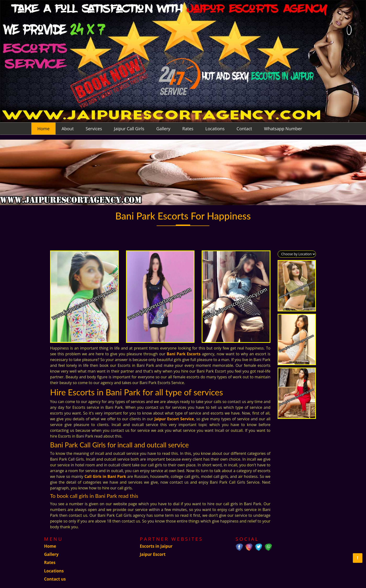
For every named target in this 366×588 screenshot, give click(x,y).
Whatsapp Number (283, 129)
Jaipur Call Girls (129, 129)
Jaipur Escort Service (174, 419)
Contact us (55, 579)
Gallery (163, 129)
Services (94, 129)
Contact (244, 129)
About (68, 129)
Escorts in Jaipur (156, 546)
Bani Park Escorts (184, 354)
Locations (215, 129)
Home (43, 129)
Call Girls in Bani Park (105, 476)
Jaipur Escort (153, 554)
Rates (188, 129)
